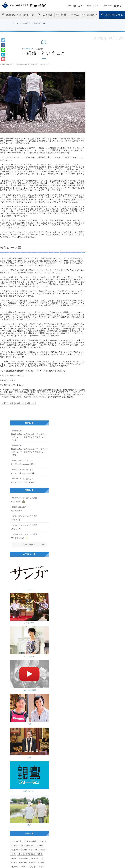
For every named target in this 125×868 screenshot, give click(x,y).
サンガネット (110, 812)
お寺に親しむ (35, 812)
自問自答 (37, 707)
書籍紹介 (92, 15)
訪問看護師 (37, 737)
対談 (19, 605)
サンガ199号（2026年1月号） (29, 462)
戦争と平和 (33, 673)
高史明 (33, 669)
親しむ (75, 6)
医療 (25, 656)
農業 (43, 724)
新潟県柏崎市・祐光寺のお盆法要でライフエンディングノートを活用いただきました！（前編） (29, 450)
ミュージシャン (18, 703)
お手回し (34, 711)
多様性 (26, 686)
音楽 (27, 699)
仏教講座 (48, 15)
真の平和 (15, 673)
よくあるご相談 (88, 832)
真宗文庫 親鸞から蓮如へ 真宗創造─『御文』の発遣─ (32, 397)
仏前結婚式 (37, 837)
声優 (28, 703)
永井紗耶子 (16, 686)
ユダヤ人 (43, 647)
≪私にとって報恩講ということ (13, 375)
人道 (43, 677)
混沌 (43, 711)
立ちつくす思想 (18, 647)
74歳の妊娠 (29, 500)
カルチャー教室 (38, 829)
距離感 (31, 720)
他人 (45, 690)
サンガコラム (19, 567)
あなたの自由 (17, 750)
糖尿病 (14, 664)
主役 (27, 728)
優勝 (24, 720)
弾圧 (34, 750)
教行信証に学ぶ (45, 392)
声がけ (45, 741)
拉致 (36, 677)
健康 (24, 724)
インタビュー (19, 586)
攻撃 (14, 677)
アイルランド (32, 694)
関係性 (14, 690)
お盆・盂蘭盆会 (38, 840)
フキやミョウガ (29, 536)
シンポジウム (40, 567)
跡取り (21, 733)
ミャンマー (34, 656)
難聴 (14, 711)
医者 (44, 656)
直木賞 (38, 690)
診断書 (36, 741)
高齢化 (40, 660)
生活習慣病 (24, 664)
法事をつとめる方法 (90, 829)
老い (35, 703)
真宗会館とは (37, 817)
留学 (14, 694)
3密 (39, 720)
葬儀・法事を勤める (88, 812)
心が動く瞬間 (17, 699)
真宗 (26, 681)
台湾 (14, 660)
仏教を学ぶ (26, 23)
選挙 (21, 660)
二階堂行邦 (16, 707)
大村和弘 (40, 652)
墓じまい (31, 403)
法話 (40, 605)
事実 (24, 673)
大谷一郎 (34, 681)
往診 (27, 737)
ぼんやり (15, 724)
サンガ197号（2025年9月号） (29, 480)
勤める (113, 6)
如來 (26, 711)
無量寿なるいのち (16, 764)
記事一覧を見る (29, 544)
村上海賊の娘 (28, 652)
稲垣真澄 (35, 716)
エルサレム (16, 652)
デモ (41, 750)
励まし (43, 733)
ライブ (43, 694)
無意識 (35, 728)
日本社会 (25, 716)
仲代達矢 (24, 669)
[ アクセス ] (9, 831)
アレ (44, 716)
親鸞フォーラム (70, 15)
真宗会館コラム (40, 23)
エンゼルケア (25, 741)
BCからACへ (29, 527)
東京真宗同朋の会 (114, 829)
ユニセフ (15, 716)
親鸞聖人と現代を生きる (55, 394)
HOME (16, 24)
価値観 (43, 686)
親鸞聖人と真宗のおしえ (20, 15)
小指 (14, 733)
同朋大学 (18, 392)
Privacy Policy (100, 860)
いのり (14, 669)
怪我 (43, 728)
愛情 (14, 737)
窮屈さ (34, 686)
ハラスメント (32, 733)
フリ (21, 737)
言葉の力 (15, 720)
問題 (19, 681)
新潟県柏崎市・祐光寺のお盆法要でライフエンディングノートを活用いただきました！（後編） (29, 435)
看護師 (14, 741)
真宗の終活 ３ (29, 509)
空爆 (21, 677)
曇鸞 (45, 707)
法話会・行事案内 (39, 820)
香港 (27, 750)
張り (36, 724)
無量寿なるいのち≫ (8, 380)
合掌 (21, 728)
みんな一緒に (32, 745)
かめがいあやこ (38, 699)
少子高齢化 (30, 660)
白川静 (41, 669)
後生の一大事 (8, 403)
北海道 (21, 694)
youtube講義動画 (40, 586)
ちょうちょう (37, 664)
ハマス (28, 677)
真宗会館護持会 (88, 835)
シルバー (15, 745)
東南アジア (16, 656)
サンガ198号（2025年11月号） (29, 471)
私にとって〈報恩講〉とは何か (85, 764)
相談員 (44, 681)
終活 (40, 624)
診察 (14, 728)
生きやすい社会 (26, 690)
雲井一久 (27, 707)
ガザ (42, 673)
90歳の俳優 (29, 518)
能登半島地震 (32, 647)
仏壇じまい (21, 403)
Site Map (112, 860)
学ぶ (93, 6)
